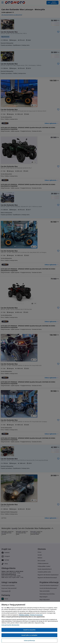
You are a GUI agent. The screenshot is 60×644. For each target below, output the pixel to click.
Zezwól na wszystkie (29, 630)
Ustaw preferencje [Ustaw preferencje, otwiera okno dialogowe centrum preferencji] (29, 640)
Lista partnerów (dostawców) (10, 625)
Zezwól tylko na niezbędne (29, 635)
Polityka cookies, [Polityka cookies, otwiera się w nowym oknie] (24, 615)
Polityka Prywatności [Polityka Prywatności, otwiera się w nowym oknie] (36, 615)
